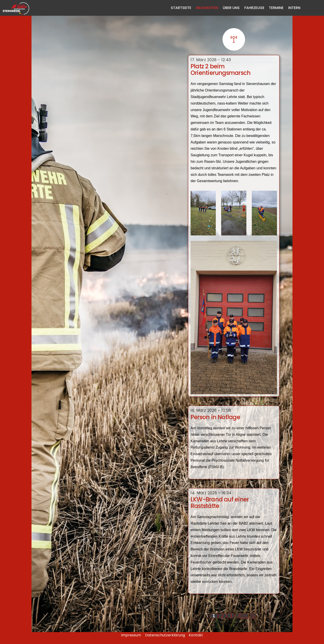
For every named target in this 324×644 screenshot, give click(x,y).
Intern (294, 8)
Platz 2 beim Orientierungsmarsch (220, 70)
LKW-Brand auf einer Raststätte (220, 503)
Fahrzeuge (254, 8)
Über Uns (231, 8)
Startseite (181, 8)
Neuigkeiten (207, 8)
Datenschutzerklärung (165, 635)
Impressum (131, 635)
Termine (276, 8)
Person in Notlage (215, 417)
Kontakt (196, 635)
